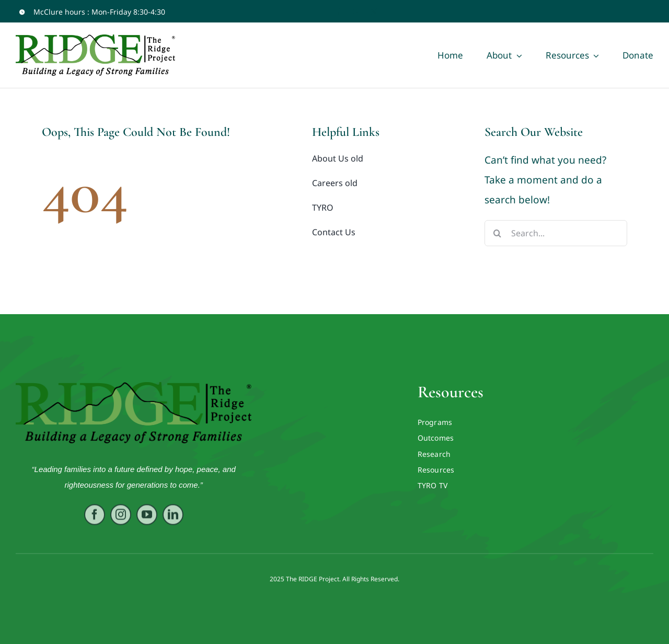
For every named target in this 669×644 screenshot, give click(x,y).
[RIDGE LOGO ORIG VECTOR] (134, 387)
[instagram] (121, 517)
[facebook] (339, 12)
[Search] (498, 233)
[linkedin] (173, 517)
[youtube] (357, 12)
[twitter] (374, 12)
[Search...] (556, 233)
